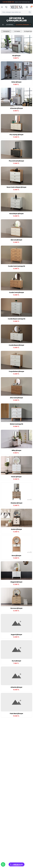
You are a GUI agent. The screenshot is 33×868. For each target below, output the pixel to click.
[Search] (30, 12)
